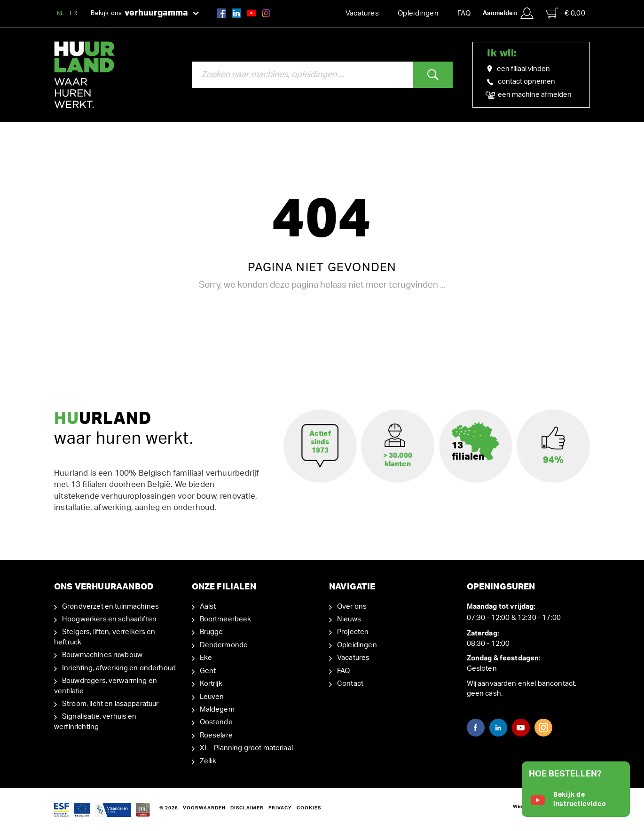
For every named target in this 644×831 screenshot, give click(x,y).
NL (61, 13)
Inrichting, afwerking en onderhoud (119, 668)
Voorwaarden (204, 808)
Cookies (309, 808)
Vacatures (362, 13)
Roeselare (216, 735)
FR (74, 13)
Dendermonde (224, 645)
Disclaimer (247, 808)
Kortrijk (211, 684)
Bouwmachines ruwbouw (102, 655)
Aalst (208, 607)
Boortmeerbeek (226, 619)
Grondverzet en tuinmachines (110, 607)
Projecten (353, 632)
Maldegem (217, 709)
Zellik (208, 761)
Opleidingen (418, 13)
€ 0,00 (565, 13)
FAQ (464, 13)
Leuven (212, 697)
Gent (208, 671)
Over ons (352, 607)
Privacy (280, 808)
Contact (350, 684)
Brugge (212, 632)
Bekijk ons (145, 14)
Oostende (216, 722)
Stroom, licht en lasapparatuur (110, 704)
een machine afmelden (529, 95)
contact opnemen (521, 82)
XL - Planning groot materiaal (246, 748)
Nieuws (349, 619)
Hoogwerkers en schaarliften (109, 619)
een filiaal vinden (518, 69)
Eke (206, 658)
